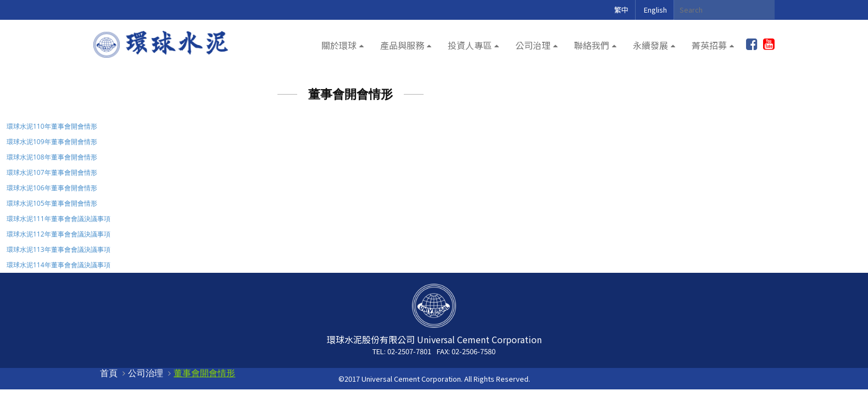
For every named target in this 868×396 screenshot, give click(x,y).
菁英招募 (709, 45)
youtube (769, 45)
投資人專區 (470, 45)
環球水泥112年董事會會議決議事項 (59, 234)
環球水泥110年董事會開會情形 (52, 126)
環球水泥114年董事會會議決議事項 (59, 265)
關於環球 (339, 45)
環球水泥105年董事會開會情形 (52, 203)
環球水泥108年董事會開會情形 (52, 157)
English (655, 10)
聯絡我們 (592, 45)
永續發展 (650, 45)
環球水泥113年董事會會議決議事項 (59, 249)
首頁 (109, 373)
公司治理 (533, 45)
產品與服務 (402, 45)
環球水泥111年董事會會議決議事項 (59, 219)
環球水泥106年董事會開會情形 (52, 188)
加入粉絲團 (752, 45)
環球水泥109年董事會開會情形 (52, 142)
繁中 (621, 10)
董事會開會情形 (204, 373)
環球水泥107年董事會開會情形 (52, 172)
